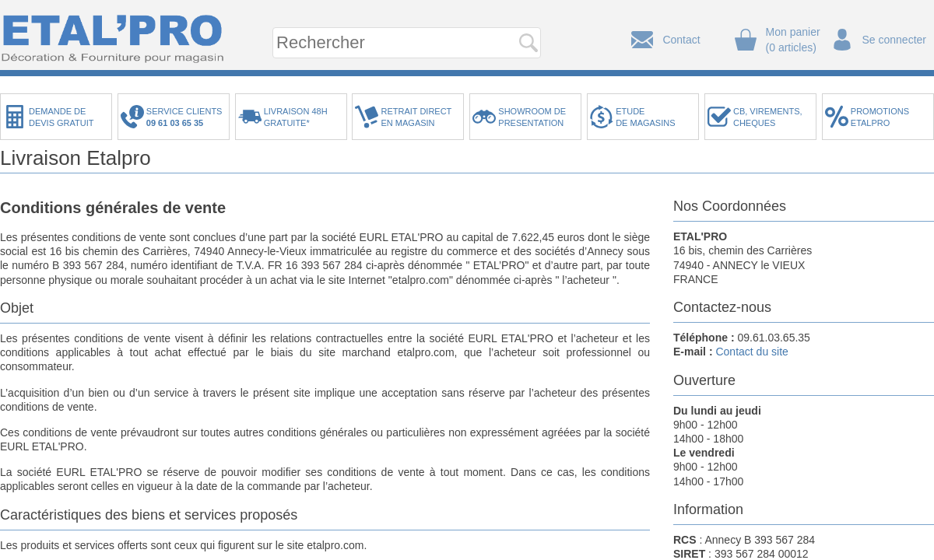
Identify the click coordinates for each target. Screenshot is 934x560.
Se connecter (895, 40)
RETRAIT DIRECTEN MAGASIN (416, 117)
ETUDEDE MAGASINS (645, 117)
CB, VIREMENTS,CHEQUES (768, 117)
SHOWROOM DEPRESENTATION (532, 117)
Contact (681, 40)
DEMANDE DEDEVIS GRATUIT (61, 117)
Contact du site (751, 352)
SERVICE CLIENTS (187, 117)
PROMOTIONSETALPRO (880, 117)
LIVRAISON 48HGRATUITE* (296, 117)
